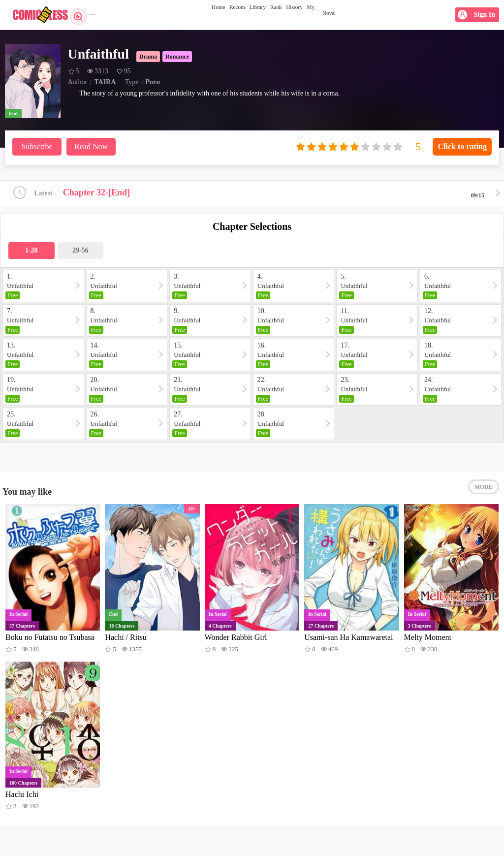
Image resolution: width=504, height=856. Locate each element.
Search (87, 15)
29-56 (80, 253)
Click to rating (462, 146)
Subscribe (37, 146)
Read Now (91, 146)
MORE (484, 496)
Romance (177, 57)
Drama (148, 57)
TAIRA (105, 82)
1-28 (31, 253)
